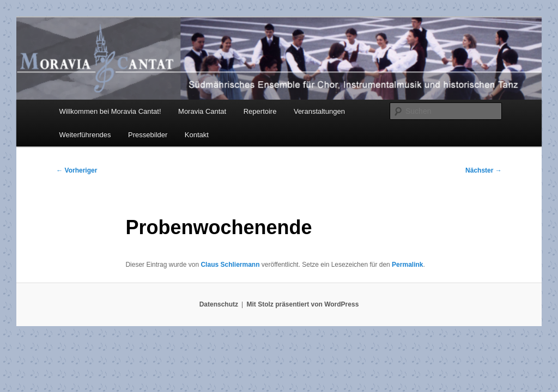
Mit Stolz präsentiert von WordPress (302, 304)
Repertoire (260, 111)
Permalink (407, 265)
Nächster (484, 170)
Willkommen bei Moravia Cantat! (110, 111)
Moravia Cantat (202, 111)
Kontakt (197, 135)
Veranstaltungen (319, 111)
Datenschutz (219, 304)
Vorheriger (77, 170)
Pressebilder (148, 135)
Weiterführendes (85, 135)
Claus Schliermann (230, 265)
